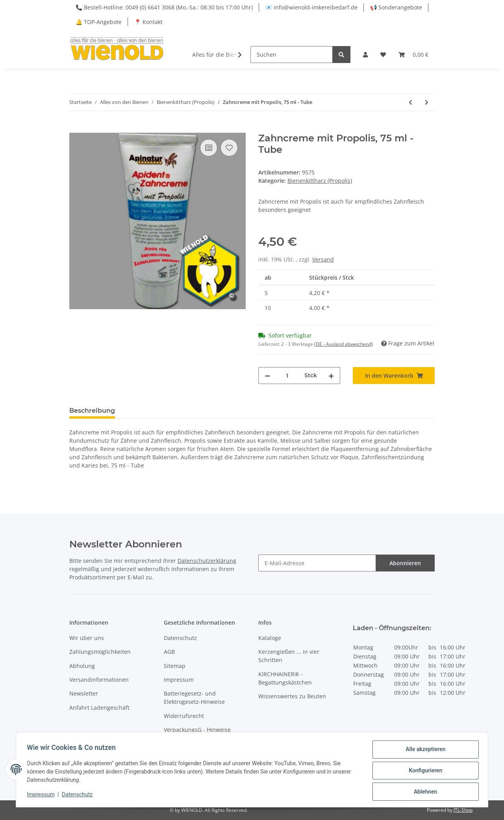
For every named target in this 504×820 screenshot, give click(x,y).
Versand (323, 259)
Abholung (82, 666)
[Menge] (287, 376)
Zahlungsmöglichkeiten (100, 652)
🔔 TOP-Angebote (99, 22)
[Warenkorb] (413, 55)
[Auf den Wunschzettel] (229, 148)
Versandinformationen (99, 680)
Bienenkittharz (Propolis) (320, 181)
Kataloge (270, 638)
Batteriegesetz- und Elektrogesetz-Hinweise (194, 698)
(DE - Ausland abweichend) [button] (344, 344)
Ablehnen (423, 792)
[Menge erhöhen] (331, 376)
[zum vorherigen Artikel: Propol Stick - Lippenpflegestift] (410, 102)
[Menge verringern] (267, 376)
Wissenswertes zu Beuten (292, 696)
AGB (169, 652)
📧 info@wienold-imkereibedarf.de (311, 7)
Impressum (179, 680)
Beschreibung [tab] (92, 411)
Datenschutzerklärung (207, 561)
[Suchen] (292, 55)
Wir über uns (87, 638)
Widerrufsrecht (184, 716)
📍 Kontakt (148, 22)
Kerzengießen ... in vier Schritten (289, 656)
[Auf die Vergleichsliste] (209, 148)
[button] (365, 55)
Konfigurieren (423, 772)
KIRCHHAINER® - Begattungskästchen (285, 678)
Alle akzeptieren (423, 751)
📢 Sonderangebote (396, 7)
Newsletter (84, 693)
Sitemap (175, 666)
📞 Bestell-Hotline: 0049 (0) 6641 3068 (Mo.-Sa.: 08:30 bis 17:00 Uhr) (164, 7)
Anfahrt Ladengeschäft (99, 708)
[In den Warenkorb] (76, 128)
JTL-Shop (463, 810)
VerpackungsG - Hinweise (197, 730)
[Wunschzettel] (383, 55)
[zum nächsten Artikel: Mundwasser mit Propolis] (427, 102)
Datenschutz (180, 638)
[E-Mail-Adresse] (317, 563)
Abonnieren (405, 563)
